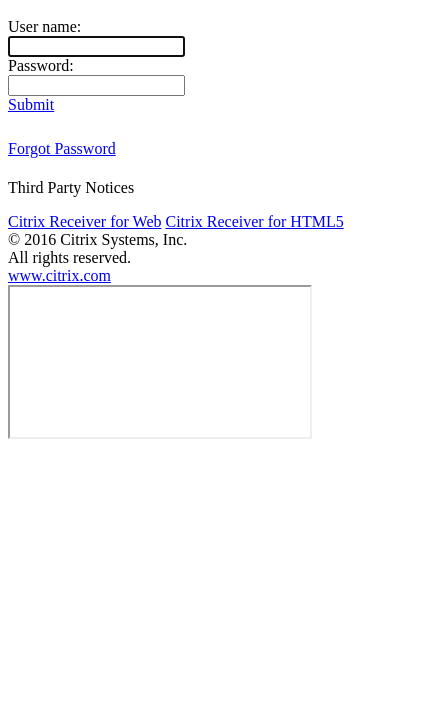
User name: (44, 26)
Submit (31, 104)
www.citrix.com (59, 275)
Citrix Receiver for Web (84, 221)
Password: (41, 65)
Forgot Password (62, 148)
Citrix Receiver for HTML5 (254, 221)
